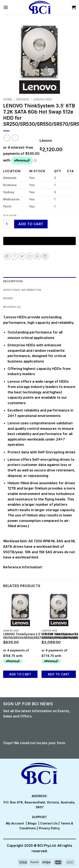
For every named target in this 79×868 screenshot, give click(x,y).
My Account (15, 823)
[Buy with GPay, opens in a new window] (39, 241)
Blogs (32, 823)
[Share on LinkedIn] (45, 256)
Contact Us (49, 823)
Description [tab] (13, 281)
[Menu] (6, 7)
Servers (23, 99)
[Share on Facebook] (15, 256)
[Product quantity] (7, 224)
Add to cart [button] (20, 674)
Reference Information (22, 567)
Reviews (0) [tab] (12, 307)
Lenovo (46, 140)
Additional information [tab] (22, 290)
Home (8, 99)
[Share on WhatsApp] (7, 256)
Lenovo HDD (42, 99)
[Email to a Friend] (30, 256)
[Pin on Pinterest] (37, 256)
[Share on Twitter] (22, 256)
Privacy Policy (49, 828)
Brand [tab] (8, 298)
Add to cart (31, 224)
